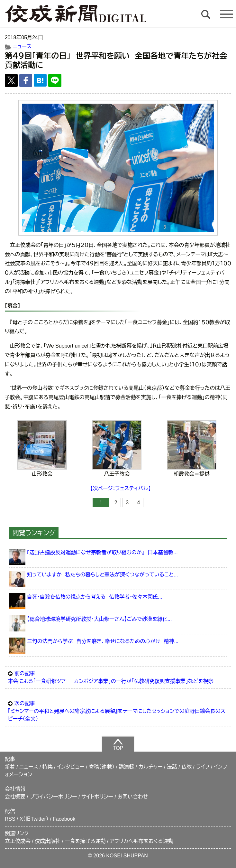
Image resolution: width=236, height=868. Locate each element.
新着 (10, 767)
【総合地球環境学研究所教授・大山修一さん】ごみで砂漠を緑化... (100, 619)
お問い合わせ (133, 797)
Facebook (64, 819)
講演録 (126, 767)
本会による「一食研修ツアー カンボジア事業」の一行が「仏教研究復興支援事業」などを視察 (118, 677)
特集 (48, 767)
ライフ (203, 767)
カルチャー (151, 767)
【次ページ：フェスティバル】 (121, 488)
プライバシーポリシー (53, 797)
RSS (10, 819)
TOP (118, 744)
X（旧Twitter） (34, 819)
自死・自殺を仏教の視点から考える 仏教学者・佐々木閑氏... (95, 597)
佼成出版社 (48, 841)
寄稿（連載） (102, 767)
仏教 (186, 767)
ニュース (22, 47)
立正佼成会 (18, 841)
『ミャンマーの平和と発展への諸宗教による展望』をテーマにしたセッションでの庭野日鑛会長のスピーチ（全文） (118, 711)
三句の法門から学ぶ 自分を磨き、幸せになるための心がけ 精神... (103, 641)
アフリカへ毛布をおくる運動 (142, 841)
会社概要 (15, 797)
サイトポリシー (97, 797)
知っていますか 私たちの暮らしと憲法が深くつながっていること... (103, 575)
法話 (172, 767)
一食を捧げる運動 (85, 841)
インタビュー (71, 767)
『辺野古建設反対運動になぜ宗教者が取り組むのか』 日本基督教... (102, 552)
